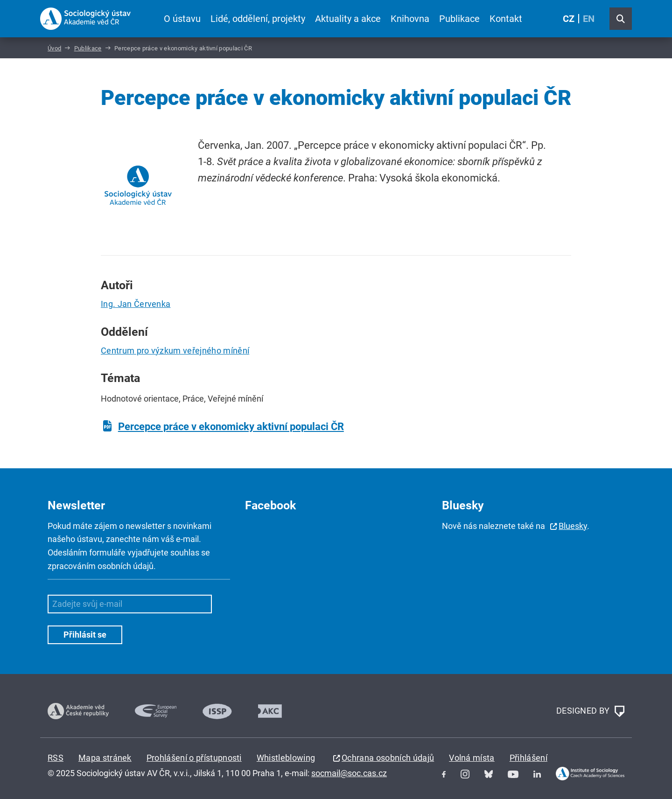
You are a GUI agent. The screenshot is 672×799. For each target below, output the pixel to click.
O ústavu (182, 19)
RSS (56, 758)
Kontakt (506, 19)
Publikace (459, 19)
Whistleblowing (286, 758)
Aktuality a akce (348, 19)
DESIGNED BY (590, 711)
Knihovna (410, 19)
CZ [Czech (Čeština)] (569, 19)
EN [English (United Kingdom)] (589, 19)
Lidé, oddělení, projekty (258, 19)
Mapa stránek (105, 758)
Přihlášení (528, 758)
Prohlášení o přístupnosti (194, 758)
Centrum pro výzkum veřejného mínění (175, 351)
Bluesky (573, 526)
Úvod (54, 48)
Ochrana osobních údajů (388, 758)
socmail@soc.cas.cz (349, 773)
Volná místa (472, 758)
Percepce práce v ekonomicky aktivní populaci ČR (231, 427)
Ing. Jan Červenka (136, 304)
